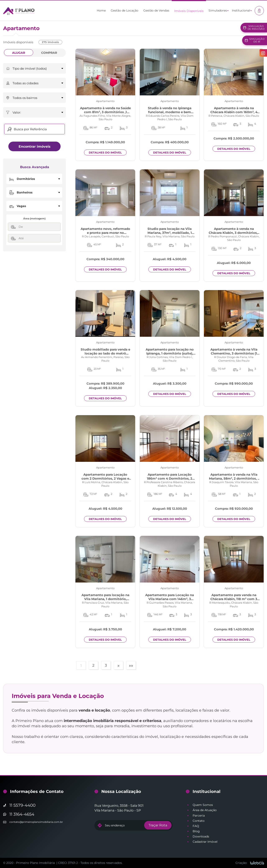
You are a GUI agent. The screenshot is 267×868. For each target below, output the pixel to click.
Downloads (201, 836)
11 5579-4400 (22, 805)
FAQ (196, 826)
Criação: (241, 863)
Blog (196, 831)
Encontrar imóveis (35, 147)
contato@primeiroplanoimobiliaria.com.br (36, 822)
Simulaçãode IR (257, 40)
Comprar (49, 53)
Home (101, 10)
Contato (199, 821)
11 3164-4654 (22, 814)
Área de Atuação (205, 810)
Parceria (199, 816)
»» (131, 665)
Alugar (19, 53)
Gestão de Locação (125, 10)
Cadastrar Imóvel (205, 842)
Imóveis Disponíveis (189, 11)
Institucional (241, 10)
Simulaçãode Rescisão (256, 28)
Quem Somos (203, 805)
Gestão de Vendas (156, 10)
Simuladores (218, 10)
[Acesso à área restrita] (259, 11)
